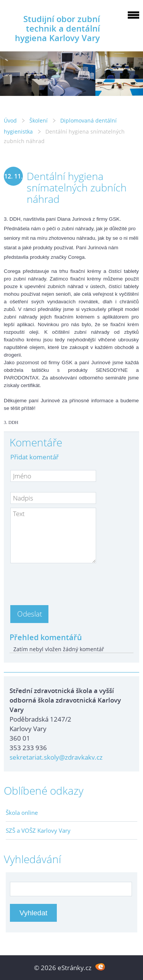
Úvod (10, 120)
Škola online (22, 813)
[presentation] (68, 582)
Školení (39, 120)
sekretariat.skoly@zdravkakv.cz (56, 757)
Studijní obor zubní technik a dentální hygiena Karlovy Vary (57, 28)
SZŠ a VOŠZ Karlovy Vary (38, 830)
